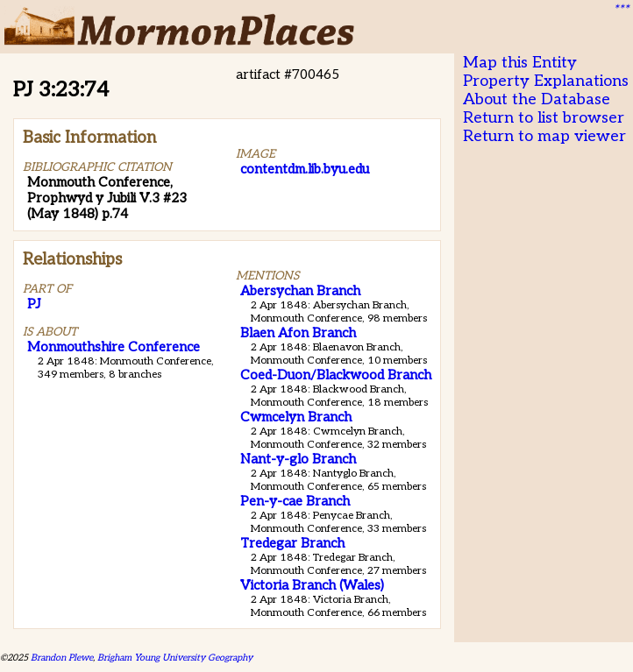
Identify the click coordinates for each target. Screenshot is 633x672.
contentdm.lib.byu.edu (305, 169)
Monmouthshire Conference (114, 347)
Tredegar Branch (292, 543)
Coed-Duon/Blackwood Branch (336, 375)
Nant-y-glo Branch (298, 459)
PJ (34, 304)
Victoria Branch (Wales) (312, 585)
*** (621, 10)
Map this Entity (520, 63)
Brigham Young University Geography (175, 658)
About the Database (537, 99)
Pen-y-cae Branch (295, 501)
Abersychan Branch (300, 291)
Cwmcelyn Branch (296, 417)
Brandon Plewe (62, 658)
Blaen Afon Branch (298, 333)
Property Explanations (546, 81)
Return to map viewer (544, 136)
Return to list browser (544, 118)
